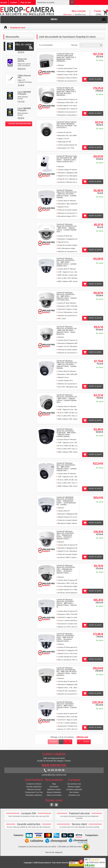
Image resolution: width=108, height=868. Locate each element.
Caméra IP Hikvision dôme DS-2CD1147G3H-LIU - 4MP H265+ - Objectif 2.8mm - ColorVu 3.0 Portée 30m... (67, 296)
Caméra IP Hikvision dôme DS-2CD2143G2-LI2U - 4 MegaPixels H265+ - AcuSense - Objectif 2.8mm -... (66, 535)
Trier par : (75, 45)
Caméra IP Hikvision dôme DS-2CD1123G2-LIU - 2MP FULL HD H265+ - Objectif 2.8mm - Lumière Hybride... (67, 194)
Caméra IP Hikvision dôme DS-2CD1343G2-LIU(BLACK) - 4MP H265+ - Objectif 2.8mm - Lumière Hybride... (66, 433)
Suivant (86, 742)
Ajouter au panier (92, 79)
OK (72, 2)
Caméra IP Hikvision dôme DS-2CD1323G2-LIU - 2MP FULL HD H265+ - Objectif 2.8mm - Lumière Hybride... (67, 364)
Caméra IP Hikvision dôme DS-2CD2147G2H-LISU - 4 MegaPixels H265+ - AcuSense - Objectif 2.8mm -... (66, 569)
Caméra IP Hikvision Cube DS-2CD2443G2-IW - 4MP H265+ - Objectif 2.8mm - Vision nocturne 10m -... (67, 159)
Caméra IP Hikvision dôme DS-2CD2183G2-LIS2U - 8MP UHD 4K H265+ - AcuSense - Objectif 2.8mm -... (66, 637)
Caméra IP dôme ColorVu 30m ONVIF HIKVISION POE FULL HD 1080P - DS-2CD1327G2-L (67, 125)
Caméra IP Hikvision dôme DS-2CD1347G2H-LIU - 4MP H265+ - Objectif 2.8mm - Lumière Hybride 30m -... (67, 467)
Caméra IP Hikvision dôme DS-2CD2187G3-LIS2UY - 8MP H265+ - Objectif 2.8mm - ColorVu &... (67, 706)
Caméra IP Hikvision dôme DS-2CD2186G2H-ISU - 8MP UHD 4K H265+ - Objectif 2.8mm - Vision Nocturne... (67, 672)
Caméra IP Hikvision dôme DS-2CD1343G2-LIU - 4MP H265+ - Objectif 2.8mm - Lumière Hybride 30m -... (67, 399)
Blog (54, 784)
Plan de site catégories (54, 852)
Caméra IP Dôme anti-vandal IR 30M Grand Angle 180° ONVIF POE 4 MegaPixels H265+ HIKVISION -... (66, 57)
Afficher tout (82, 737)
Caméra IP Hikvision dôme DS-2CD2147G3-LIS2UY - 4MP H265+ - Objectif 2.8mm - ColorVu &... (67, 603)
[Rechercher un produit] (53, 2)
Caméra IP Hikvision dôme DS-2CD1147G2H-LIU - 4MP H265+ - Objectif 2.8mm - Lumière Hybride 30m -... (67, 262)
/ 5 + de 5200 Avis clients (95, 862)
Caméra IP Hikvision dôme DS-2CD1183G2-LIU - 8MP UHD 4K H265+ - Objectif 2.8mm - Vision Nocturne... (67, 330)
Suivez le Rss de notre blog (19, 134)
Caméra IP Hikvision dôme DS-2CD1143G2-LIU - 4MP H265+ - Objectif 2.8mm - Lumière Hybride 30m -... (67, 228)
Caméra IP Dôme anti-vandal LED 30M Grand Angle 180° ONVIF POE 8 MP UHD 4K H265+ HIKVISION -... (66, 92)
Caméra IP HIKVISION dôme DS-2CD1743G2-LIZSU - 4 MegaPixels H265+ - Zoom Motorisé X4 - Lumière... (66, 501)
